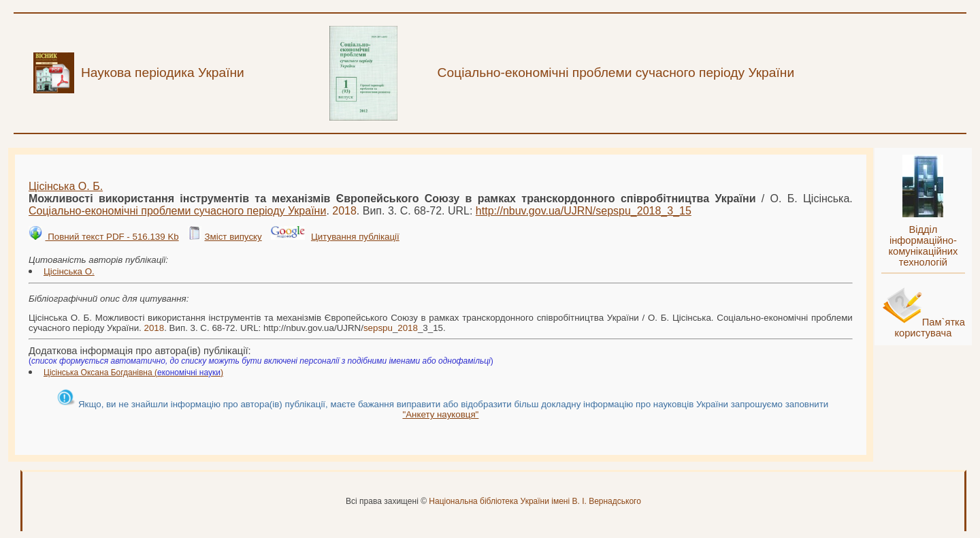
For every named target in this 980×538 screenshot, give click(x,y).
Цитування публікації (355, 237)
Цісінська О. (69, 271)
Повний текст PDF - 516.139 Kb (112, 237)
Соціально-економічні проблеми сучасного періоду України (177, 211)
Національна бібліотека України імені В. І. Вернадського (535, 501)
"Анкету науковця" (440, 414)
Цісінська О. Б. (66, 186)
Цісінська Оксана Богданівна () (133, 373)
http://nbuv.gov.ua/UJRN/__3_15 (584, 211)
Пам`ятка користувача (930, 328)
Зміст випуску (233, 237)
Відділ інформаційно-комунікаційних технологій (923, 246)
